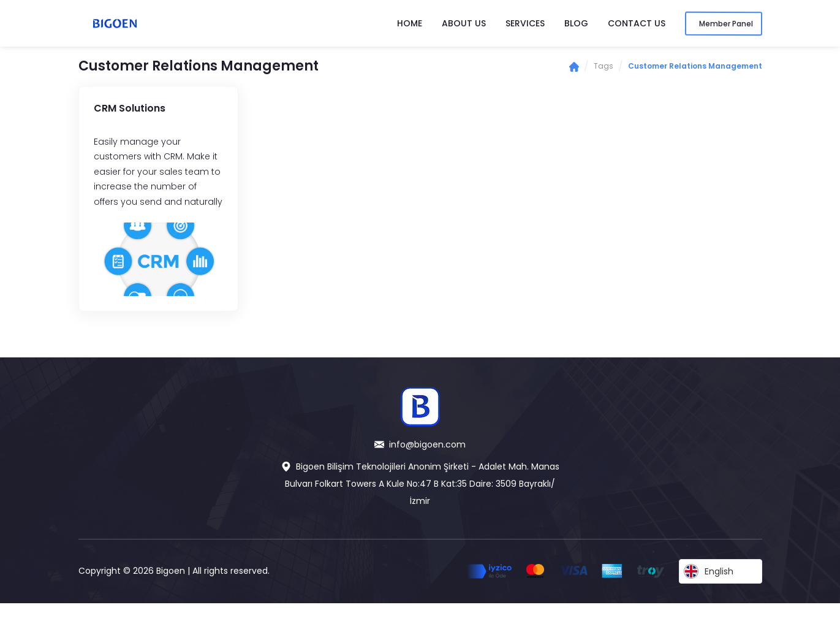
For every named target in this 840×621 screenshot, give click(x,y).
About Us (464, 23)
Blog (576, 23)
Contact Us (637, 23)
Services (525, 23)
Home (410, 23)
